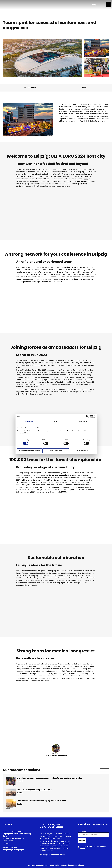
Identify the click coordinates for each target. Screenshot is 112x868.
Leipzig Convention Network (75, 267)
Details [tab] (56, 422)
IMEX (90, 365)
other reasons (81, 181)
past (86, 179)
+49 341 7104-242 (10, 847)
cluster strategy (29, 674)
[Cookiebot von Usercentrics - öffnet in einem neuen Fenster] (87, 416)
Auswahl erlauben (56, 451)
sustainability (22, 585)
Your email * (82, 831)
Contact (32, 865)
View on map (105, 770)
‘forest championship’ (58, 475)
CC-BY (108, 56)
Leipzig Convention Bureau (56, 755)
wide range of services (68, 279)
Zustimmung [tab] (29, 422)
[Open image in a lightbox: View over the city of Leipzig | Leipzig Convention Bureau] (11, 792)
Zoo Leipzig (43, 478)
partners (27, 282)
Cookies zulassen (82, 451)
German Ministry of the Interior (46, 480)
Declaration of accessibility (72, 865)
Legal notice (41, 865)
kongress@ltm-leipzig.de (14, 850)
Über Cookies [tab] (83, 422)
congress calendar (37, 664)
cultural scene (29, 181)
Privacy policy (54, 865)
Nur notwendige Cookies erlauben (30, 451)
